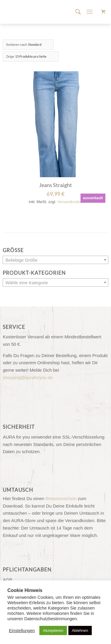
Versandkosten (70, 202)
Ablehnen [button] (80, 630)
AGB (7, 580)
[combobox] (55, 260)
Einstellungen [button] (22, 631)
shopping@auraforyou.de (28, 377)
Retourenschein (61, 498)
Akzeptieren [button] (53, 630)
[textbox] (55, 260)
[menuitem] (75, 12)
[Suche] (75, 12)
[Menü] (90, 12)
